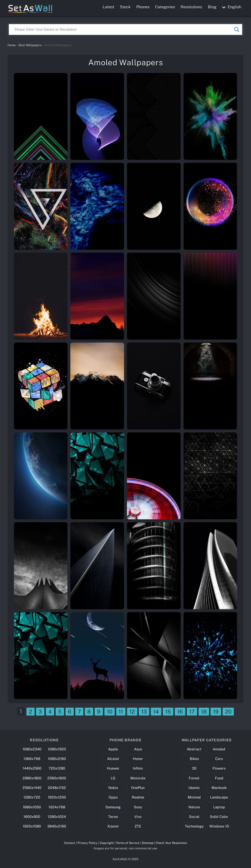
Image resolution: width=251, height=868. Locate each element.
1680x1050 (32, 807)
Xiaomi (113, 826)
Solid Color (219, 817)
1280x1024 (57, 817)
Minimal (194, 797)
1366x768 (32, 759)
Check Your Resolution (171, 843)
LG (113, 778)
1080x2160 (57, 759)
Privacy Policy (88, 843)
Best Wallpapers (30, 45)
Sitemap (148, 843)
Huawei (113, 768)
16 (180, 712)
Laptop (219, 807)
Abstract (194, 749)
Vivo (138, 817)
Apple (113, 749)
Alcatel (113, 759)
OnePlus (138, 788)
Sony (138, 807)
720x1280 (57, 768)
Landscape (219, 797)
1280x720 (32, 797)
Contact (70, 843)
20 (228, 712)
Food (219, 778)
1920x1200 (57, 797)
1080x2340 (32, 749)
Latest (108, 7)
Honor (138, 759)
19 (216, 712)
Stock (125, 7)
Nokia (113, 788)
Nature (194, 807)
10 (110, 712)
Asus (138, 749)
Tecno (113, 817)
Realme (138, 797)
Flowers (219, 768)
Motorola (138, 778)
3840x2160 (57, 826)
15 (168, 712)
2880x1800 (32, 778)
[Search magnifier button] (237, 29)
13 (144, 712)
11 (121, 712)
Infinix (138, 768)
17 (192, 712)
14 (156, 712)
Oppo (113, 797)
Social (194, 817)
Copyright (107, 843)
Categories (165, 7)
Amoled (219, 749)
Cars (219, 759)
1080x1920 (57, 749)
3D (194, 768)
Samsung (113, 807)
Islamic (194, 788)
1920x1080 (32, 826)
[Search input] (123, 29)
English (232, 7)
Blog (212, 7)
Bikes (194, 759)
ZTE (138, 826)
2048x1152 (57, 788)
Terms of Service (128, 843)
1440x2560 (32, 768)
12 (132, 712)
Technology (194, 826)
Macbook (219, 788)
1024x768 (57, 807)
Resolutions (191, 7)
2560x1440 (32, 788)
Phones (143, 7)
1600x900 (32, 817)
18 (204, 712)
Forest (194, 778)
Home (12, 45)
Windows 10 (219, 826)
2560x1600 (57, 778)
